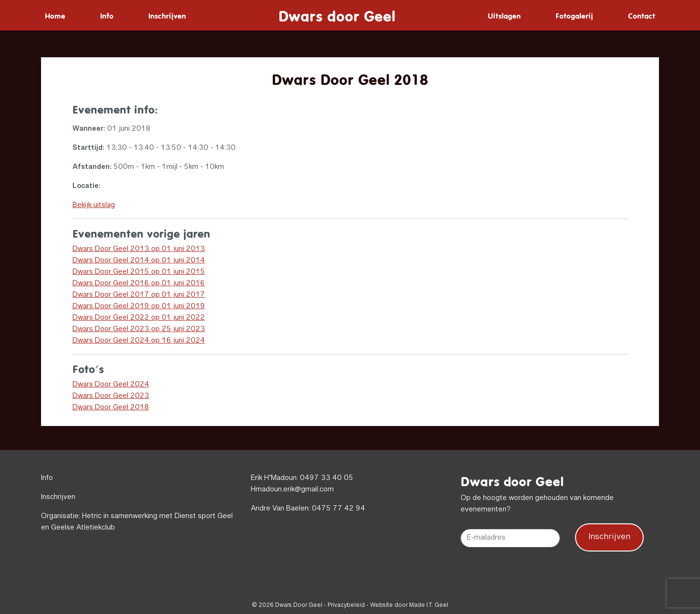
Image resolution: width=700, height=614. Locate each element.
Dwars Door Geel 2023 (111, 396)
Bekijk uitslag (94, 206)
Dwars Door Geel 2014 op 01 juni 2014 (139, 261)
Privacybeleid (346, 605)
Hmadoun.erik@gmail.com (292, 490)
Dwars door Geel (337, 15)
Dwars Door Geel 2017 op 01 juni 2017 (139, 295)
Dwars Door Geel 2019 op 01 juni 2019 (139, 307)
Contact (642, 15)
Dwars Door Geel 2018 (111, 408)
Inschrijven (167, 15)
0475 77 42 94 (339, 509)
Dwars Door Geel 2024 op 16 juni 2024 (139, 341)
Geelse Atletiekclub (83, 528)
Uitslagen (504, 15)
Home (55, 15)
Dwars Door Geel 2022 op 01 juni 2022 (139, 318)
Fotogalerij (574, 15)
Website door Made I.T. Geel (409, 605)
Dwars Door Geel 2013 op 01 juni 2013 (139, 250)
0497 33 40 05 (327, 479)
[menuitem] (55, 15)
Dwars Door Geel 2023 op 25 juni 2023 (139, 330)
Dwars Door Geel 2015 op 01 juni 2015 (139, 272)
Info (107, 15)
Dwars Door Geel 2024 (111, 385)
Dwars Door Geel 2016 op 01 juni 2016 (139, 284)
